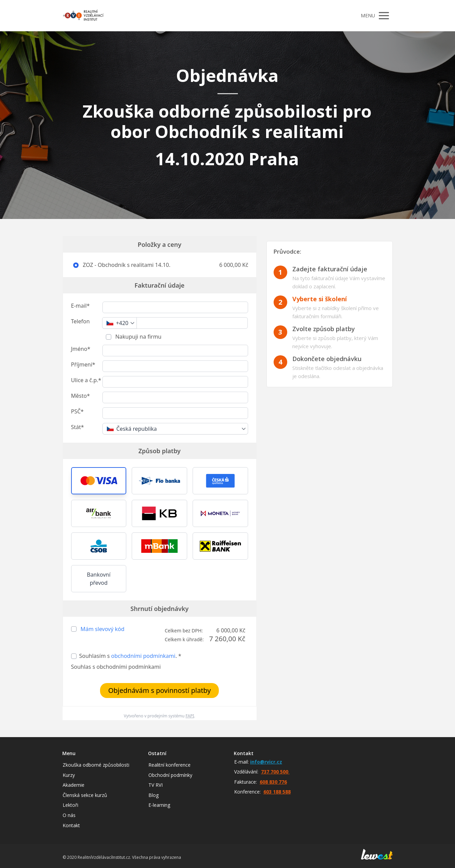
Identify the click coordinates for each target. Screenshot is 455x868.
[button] (99, 481)
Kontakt (71, 825)
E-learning (159, 805)
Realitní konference (169, 765)
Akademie (74, 785)
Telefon (80, 321)
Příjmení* (83, 364)
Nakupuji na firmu (138, 337)
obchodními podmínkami (143, 656)
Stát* (78, 427)
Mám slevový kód (103, 629)
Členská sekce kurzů (85, 795)
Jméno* (81, 349)
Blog (153, 795)
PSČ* (77, 411)
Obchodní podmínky (170, 775)
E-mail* (80, 306)
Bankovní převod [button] (99, 579)
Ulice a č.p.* (86, 380)
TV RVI (156, 785)
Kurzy (69, 775)
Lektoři (70, 805)
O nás (69, 815)
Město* (80, 396)
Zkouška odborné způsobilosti (96, 765)
